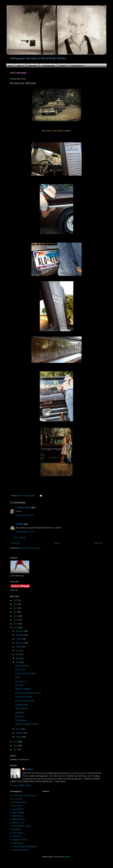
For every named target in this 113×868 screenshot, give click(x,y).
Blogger (67, 857)
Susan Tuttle (20, 669)
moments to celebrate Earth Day (28, 693)
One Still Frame (19, 819)
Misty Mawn (18, 816)
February (19, 733)
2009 (15, 742)
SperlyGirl (17, 836)
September (20, 643)
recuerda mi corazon (21, 850)
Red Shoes (17, 829)
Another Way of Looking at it (24, 795)
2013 (15, 616)
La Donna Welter (23, 507)
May (18, 658)
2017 (15, 600)
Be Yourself (17, 799)
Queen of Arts (18, 823)
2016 (15, 604)
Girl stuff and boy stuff (24, 701)
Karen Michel (18, 809)
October (19, 639)
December (20, 631)
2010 (15, 628)
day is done (20, 685)
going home (20, 712)
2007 (15, 749)
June (18, 654)
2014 (15, 612)
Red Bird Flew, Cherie (22, 826)
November (20, 635)
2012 (15, 620)
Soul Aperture (18, 833)
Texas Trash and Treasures (26, 673)
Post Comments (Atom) (31, 548)
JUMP (18, 677)
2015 (15, 608)
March (18, 729)
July (18, 650)
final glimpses (21, 720)
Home (10, 66)
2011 (15, 624)
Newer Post (15, 543)
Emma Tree (17, 806)
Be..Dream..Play (19, 802)
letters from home (22, 666)
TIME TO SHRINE (23, 689)
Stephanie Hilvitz (20, 840)
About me (21, 66)
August (19, 647)
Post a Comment (20, 537)
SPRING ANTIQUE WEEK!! (27, 724)
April (18, 662)
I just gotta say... (22, 681)
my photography (48, 66)
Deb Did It (63, 66)
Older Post (98, 543)
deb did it (29, 769)
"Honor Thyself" (22, 708)
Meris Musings (19, 812)
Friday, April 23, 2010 (25, 515)
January (19, 737)
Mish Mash (33, 66)
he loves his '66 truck (24, 697)
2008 (15, 746)
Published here (77, 66)
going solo (19, 716)
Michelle (19, 524)
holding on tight (21, 705)
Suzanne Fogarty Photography (25, 846)
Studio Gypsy (18, 843)
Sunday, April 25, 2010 (25, 532)
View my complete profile (21, 785)
